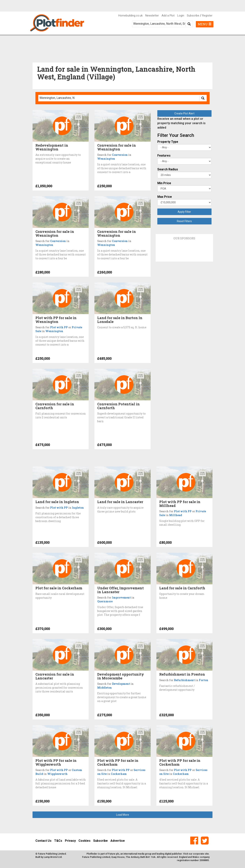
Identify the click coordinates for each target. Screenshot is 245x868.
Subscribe (193, 16)
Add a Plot (168, 16)
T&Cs (58, 841)
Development (121, 684)
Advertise (118, 841)
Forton (204, 680)
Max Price (165, 197)
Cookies (85, 841)
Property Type (168, 142)
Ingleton (78, 508)
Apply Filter (184, 212)
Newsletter (152, 16)
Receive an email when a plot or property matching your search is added (181, 123)
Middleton (105, 688)
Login (181, 16)
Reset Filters (184, 221)
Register (207, 16)
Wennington (106, 159)
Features (164, 156)
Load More (123, 815)
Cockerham (119, 774)
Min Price (164, 183)
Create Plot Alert (184, 113)
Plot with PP (59, 327)
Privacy (70, 841)
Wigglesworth (57, 774)
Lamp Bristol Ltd (53, 857)
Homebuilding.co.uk (130, 16)
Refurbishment (184, 680)
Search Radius (168, 169)
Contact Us (43, 841)
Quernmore (105, 601)
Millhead (176, 515)
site (207, 854)
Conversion (120, 155)
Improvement (121, 597)
